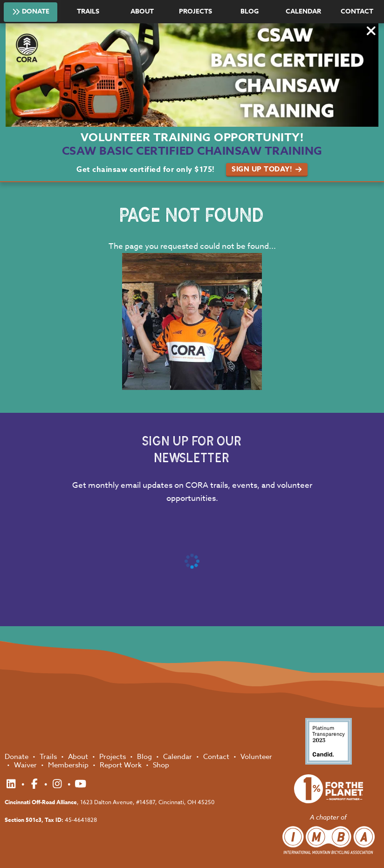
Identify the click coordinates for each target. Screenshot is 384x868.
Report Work (122, 765)
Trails (88, 11)
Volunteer (256, 757)
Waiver (26, 765)
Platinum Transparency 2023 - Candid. (329, 741)
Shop (161, 765)
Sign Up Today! (267, 169)
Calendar (303, 11)
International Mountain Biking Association (329, 840)
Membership (69, 765)
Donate (31, 11)
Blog (250, 11)
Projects (195, 11)
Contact (357, 11)
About (142, 11)
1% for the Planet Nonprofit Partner (329, 789)
